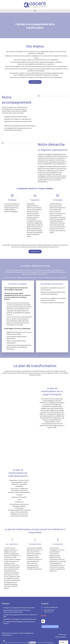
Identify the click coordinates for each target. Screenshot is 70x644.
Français (62, 642)
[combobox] (64, 642)
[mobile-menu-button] (35, 11)
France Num (50, 642)
